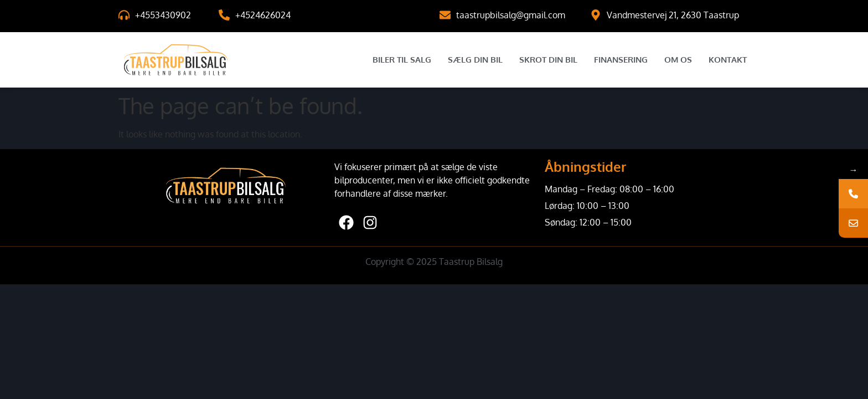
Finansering (621, 60)
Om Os (678, 60)
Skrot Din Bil (548, 60)
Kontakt (728, 60)
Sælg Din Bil (475, 60)
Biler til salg (402, 60)
